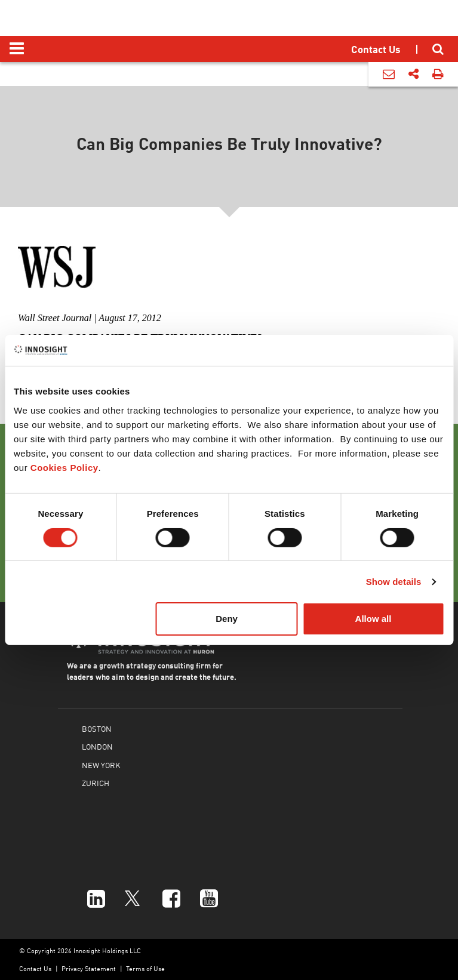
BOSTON (97, 728)
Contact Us (35, 968)
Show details (394, 582)
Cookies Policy (64, 468)
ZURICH (96, 783)
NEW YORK (101, 765)
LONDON (97, 746)
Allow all (374, 619)
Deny (227, 619)
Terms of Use (145, 968)
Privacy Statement (89, 968)
